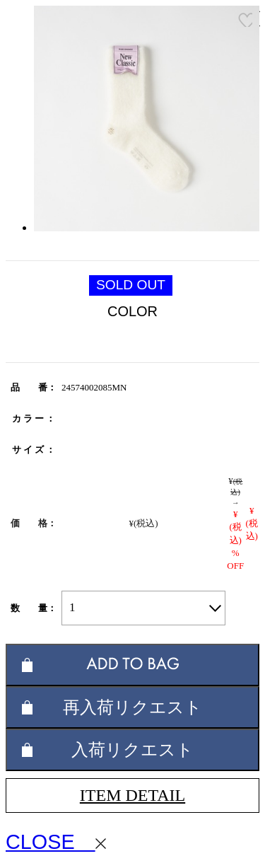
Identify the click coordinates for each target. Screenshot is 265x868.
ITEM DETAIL (132, 795)
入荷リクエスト (132, 750)
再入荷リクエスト (132, 707)
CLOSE (56, 842)
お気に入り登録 (245, 20)
